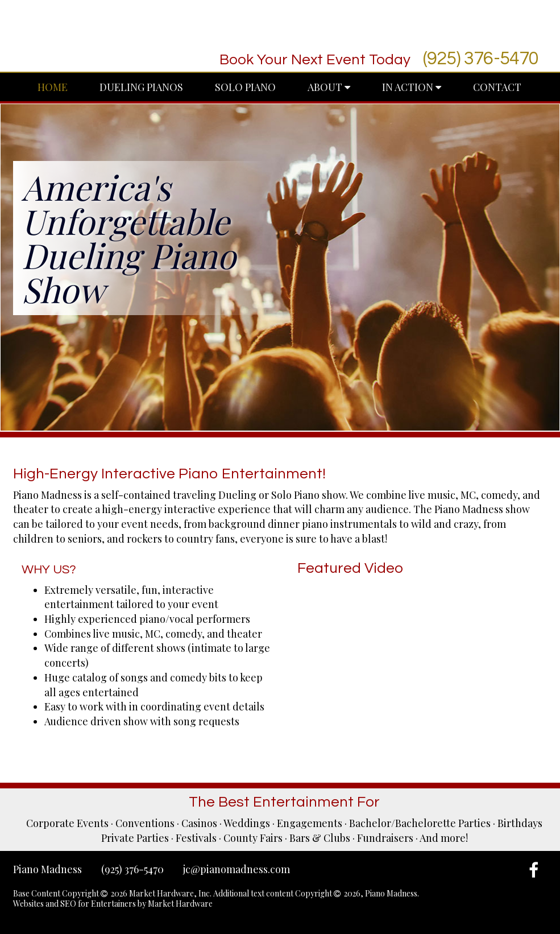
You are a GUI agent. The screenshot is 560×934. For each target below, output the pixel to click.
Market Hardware (180, 904)
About (329, 87)
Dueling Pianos (141, 87)
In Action (412, 87)
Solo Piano (245, 87)
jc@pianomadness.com (237, 869)
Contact (497, 87)
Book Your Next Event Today (315, 60)
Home (53, 87)
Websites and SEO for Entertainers (75, 904)
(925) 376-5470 (481, 59)
